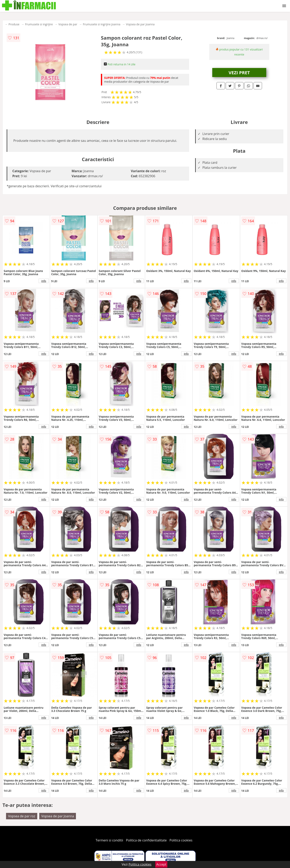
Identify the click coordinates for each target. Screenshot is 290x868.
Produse (14, 24)
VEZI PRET (239, 72)
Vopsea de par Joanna (140, 24)
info (44, 281)
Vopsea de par (68, 24)
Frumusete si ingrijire (39, 24)
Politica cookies (181, 840)
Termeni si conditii (109, 840)
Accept (161, 864)
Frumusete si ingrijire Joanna (101, 24)
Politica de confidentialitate (146, 840)
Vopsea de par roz (22, 816)
